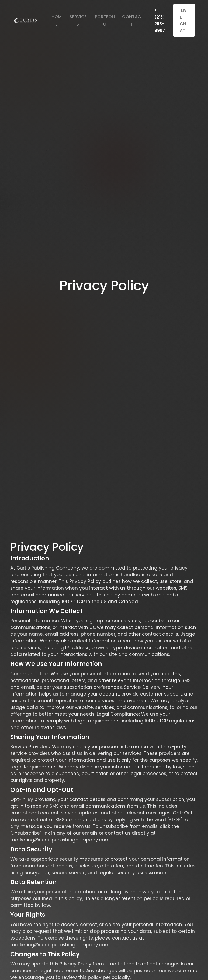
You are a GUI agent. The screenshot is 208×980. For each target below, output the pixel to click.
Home (57, 20)
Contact (132, 20)
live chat (183, 20)
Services (78, 20)
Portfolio (105, 20)
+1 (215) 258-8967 (160, 20)
